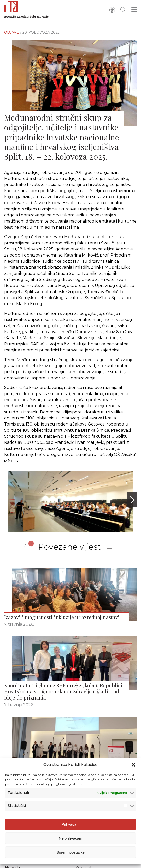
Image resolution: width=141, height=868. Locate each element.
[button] (133, 765)
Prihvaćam (71, 824)
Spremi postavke (70, 852)
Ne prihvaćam (71, 838)
